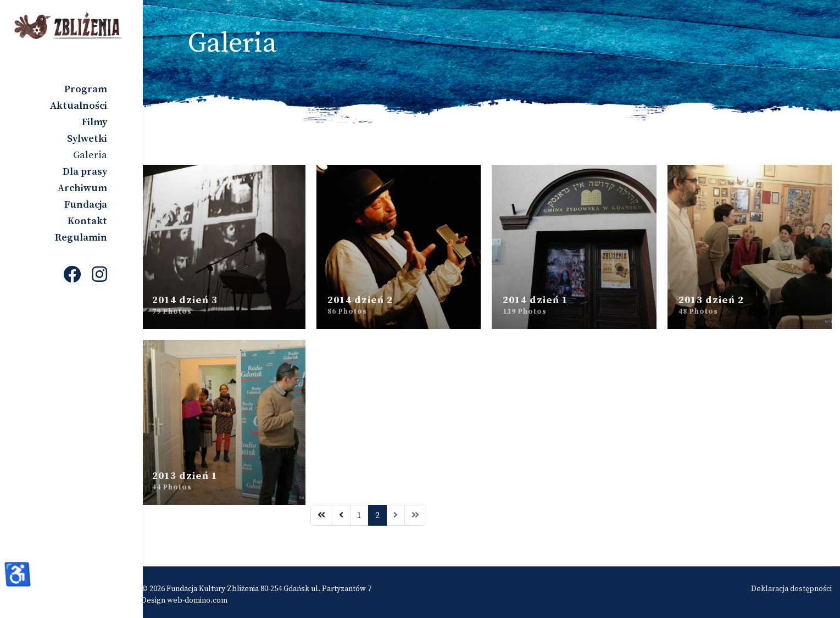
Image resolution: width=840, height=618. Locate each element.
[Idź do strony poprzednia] (349, 510)
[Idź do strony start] (329, 510)
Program (86, 89)
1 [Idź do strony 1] (367, 510)
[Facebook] (72, 276)
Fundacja (86, 205)
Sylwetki (87, 139)
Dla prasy (85, 172)
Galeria (90, 155)
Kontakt (87, 221)
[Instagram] (99, 276)
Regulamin (81, 238)
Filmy (94, 122)
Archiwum (82, 188)
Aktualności (79, 106)
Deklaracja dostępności (791, 584)
